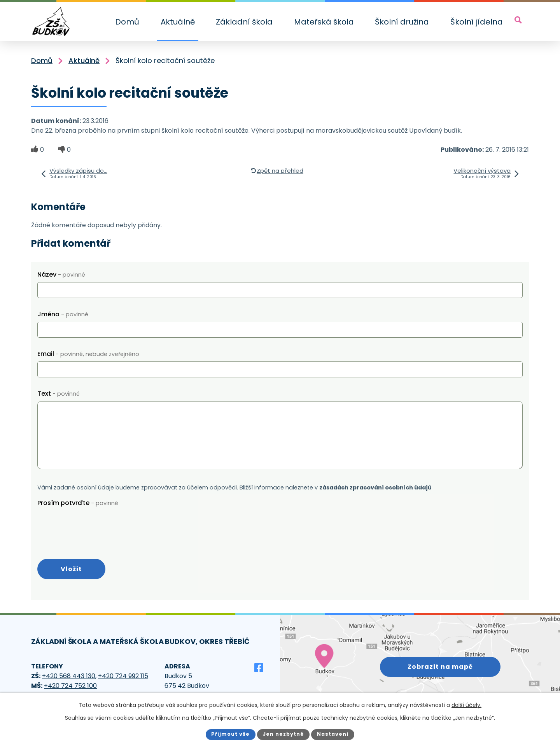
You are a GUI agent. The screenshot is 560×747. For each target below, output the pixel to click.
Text (59, 394)
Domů (127, 22)
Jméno (63, 314)
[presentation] (96, 526)
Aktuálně (178, 22)
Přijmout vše (230, 734)
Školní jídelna (477, 22)
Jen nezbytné (283, 734)
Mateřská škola (324, 22)
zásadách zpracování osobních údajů (375, 487)
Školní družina (402, 22)
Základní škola (244, 22)
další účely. (466, 705)
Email (88, 354)
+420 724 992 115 (123, 676)
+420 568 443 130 (69, 676)
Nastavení (333, 734)
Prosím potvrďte (78, 503)
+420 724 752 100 (70, 686)
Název (61, 274)
